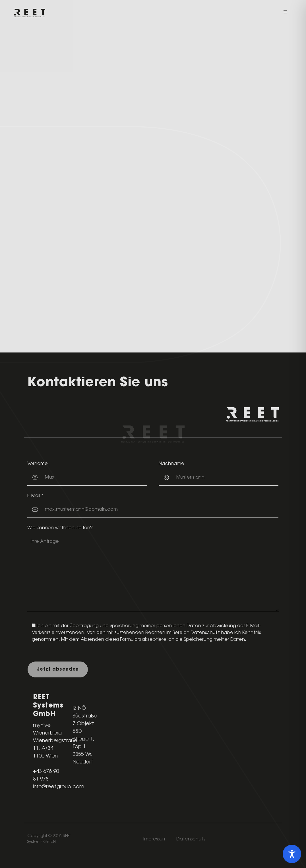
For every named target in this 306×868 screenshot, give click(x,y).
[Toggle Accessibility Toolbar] (292, 854)
